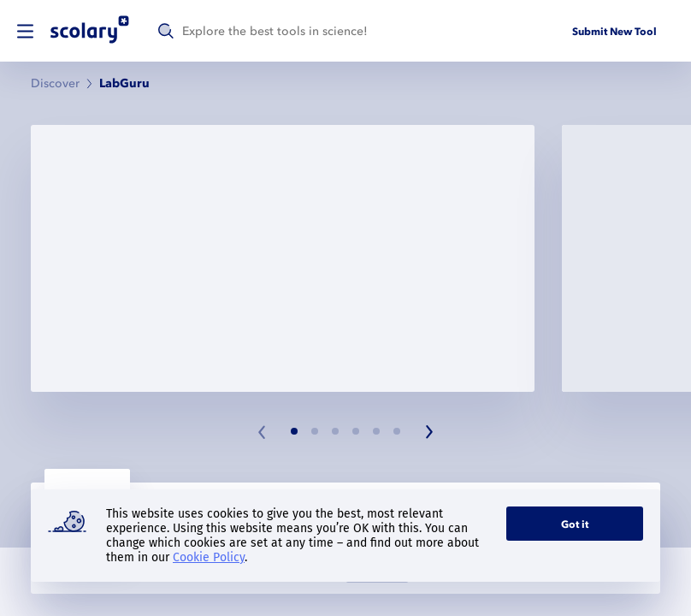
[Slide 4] (356, 431)
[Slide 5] (376, 431)
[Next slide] (428, 432)
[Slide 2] (315, 431)
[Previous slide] (263, 432)
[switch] (25, 31)
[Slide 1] (294, 431)
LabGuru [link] (124, 83)
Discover (55, 83)
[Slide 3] (335, 431)
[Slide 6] (397, 431)
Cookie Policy (209, 557)
